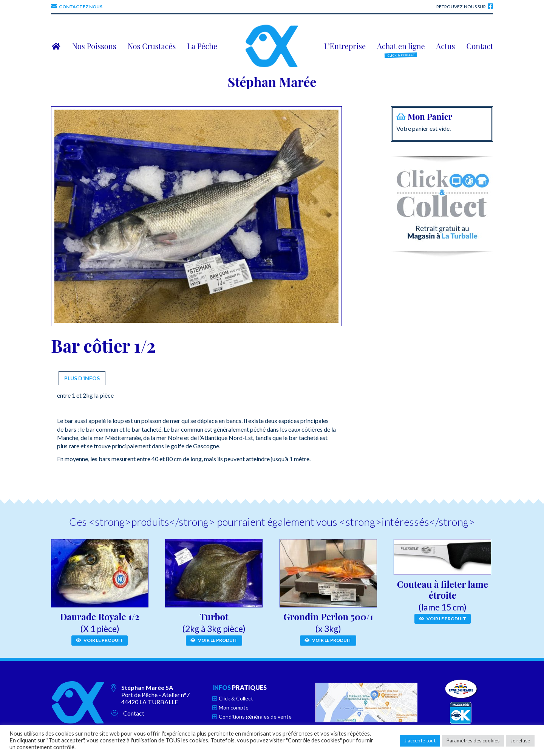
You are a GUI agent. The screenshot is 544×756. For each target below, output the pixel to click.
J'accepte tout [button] (420, 741)
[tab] (82, 378)
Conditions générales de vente (255, 716)
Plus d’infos (82, 378)
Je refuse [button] (520, 741)
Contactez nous (81, 7)
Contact (134, 713)
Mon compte (234, 707)
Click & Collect (236, 698)
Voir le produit (100, 640)
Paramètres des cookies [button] (473, 741)
